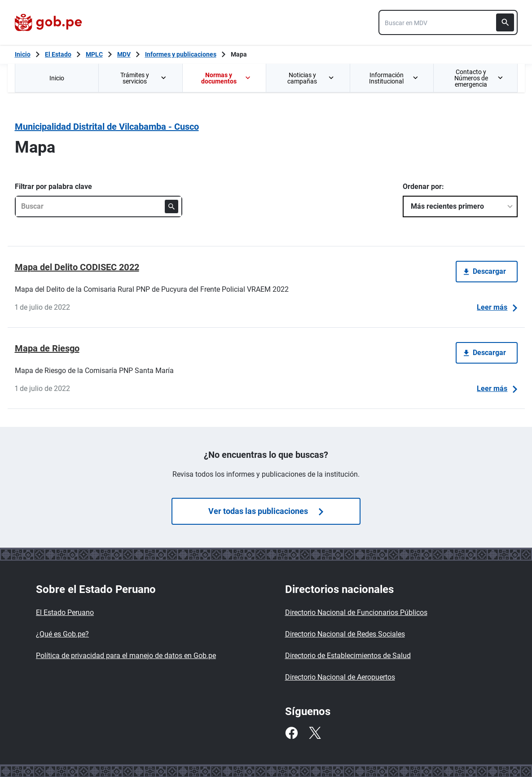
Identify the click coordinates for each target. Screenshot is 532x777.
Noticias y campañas (311, 78)
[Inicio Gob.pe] (23, 54)
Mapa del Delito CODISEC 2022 (77, 267)
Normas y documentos (226, 78)
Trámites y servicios (144, 78)
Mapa (239, 54)
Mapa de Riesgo (47, 348)
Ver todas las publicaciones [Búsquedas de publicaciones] (266, 511)
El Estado (58, 54)
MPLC (94, 54)
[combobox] (448, 22)
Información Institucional (394, 78)
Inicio (57, 78)
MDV (124, 54)
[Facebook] (291, 733)
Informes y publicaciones (181, 54)
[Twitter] (315, 733)
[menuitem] (57, 78)
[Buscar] (505, 22)
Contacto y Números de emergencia (479, 78)
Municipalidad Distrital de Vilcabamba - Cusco (107, 127)
